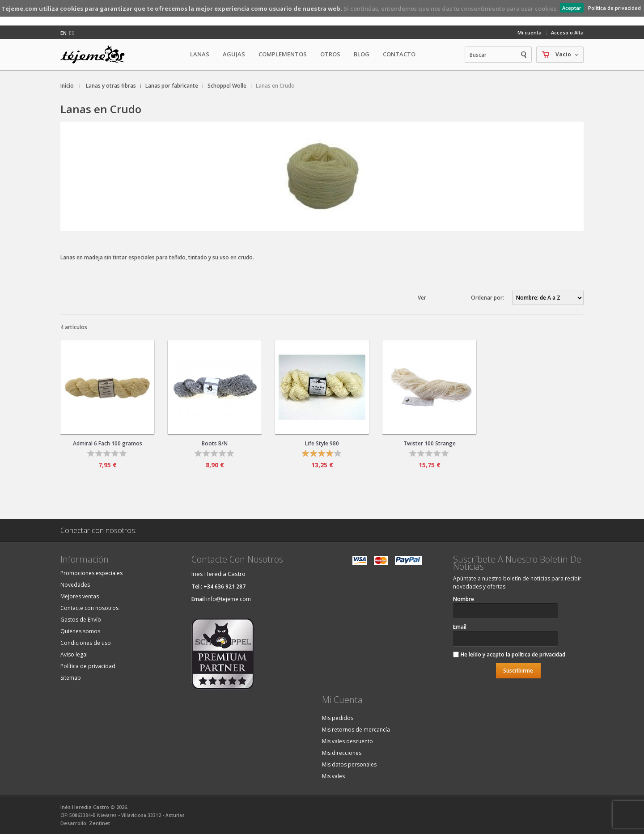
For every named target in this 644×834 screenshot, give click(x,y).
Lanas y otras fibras (111, 86)
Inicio (67, 86)
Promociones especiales (91, 573)
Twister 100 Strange (430, 443)
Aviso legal (74, 654)
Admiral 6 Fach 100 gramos (108, 443)
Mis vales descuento (347, 741)
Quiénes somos (80, 631)
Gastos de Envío (81, 620)
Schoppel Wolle (227, 86)
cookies (72, 8)
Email (460, 627)
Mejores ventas (80, 596)
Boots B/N (215, 443)
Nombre (464, 599)
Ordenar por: (487, 298)
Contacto (399, 54)
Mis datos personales (349, 764)
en (64, 33)
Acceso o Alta (567, 32)
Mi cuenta (530, 32)
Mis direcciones (342, 753)
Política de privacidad (614, 8)
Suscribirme (518, 671)
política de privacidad (538, 654)
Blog (362, 54)
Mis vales (333, 776)
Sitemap (71, 678)
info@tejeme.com (229, 599)
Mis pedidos (338, 718)
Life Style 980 (322, 443)
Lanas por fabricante (172, 86)
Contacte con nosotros (89, 608)
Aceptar (572, 8)
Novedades (75, 585)
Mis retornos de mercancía (356, 730)
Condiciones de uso (86, 643)
